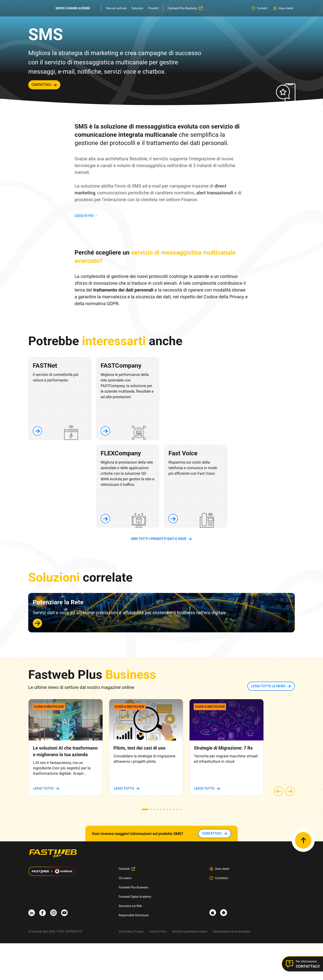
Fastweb (124, 869)
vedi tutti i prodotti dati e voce (159, 539)
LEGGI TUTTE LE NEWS (268, 686)
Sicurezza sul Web (130, 906)
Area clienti (222, 869)
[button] (145, 809)
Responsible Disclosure (134, 915)
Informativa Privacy (131, 932)
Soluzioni (138, 8)
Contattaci (222, 878)
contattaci (41, 85)
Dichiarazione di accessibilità (232, 932)
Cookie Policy (158, 932)
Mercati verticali (116, 8)
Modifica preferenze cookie (190, 932)
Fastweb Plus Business (133, 887)
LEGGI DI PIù (84, 216)
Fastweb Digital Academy (135, 897)
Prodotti (153, 8)
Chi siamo (125, 878)
